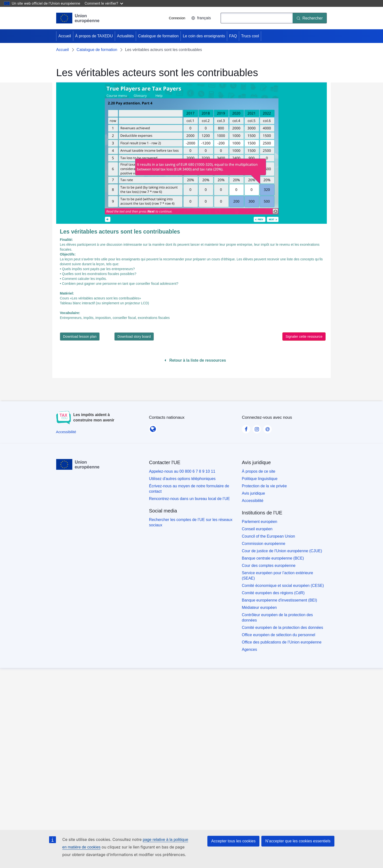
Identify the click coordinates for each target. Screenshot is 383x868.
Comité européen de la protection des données (282, 628)
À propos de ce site (259, 471)
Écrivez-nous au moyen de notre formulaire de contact (189, 489)
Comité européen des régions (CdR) (273, 593)
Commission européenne (264, 544)
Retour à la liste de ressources (195, 360)
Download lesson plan (80, 337)
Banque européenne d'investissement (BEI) (279, 600)
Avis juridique (253, 493)
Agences (249, 649)
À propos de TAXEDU (94, 36)
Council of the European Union (268, 536)
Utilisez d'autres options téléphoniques (182, 479)
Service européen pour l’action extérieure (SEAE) (277, 576)
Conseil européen (257, 529)
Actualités (125, 36)
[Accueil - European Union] (78, 18)
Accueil (65, 36)
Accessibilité (253, 501)
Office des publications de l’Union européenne (282, 642)
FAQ (233, 36)
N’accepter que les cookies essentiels (298, 841)
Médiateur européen (259, 608)
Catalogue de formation (158, 36)
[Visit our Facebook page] (246, 428)
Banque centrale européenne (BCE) (273, 558)
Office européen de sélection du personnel (278, 635)
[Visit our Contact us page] (267, 428)
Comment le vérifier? (104, 3)
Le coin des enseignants (204, 36)
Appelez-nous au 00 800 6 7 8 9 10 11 (182, 471)
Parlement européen (260, 522)
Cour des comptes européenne (269, 566)
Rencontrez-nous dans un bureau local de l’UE (189, 499)
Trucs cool (250, 36)
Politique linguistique (260, 479)
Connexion (177, 18)
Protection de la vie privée (264, 486)
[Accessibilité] (66, 432)
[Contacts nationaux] (153, 428)
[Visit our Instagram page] (257, 428)
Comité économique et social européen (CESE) (283, 586)
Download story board (134, 337)
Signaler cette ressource (304, 337)
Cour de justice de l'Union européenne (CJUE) (282, 551)
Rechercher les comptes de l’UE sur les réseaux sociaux (191, 522)
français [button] (201, 18)
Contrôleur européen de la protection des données (277, 618)
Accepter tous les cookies (233, 841)
